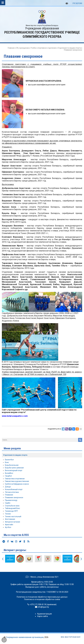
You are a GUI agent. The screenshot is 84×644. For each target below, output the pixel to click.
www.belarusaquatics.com (15, 416)
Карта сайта (42, 616)
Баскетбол (9, 460)
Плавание (9, 495)
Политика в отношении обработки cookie (42, 599)
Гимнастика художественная (17, 481)
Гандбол (8, 476)
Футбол (8, 527)
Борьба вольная (12, 465)
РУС (74, 3)
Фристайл (9, 525)
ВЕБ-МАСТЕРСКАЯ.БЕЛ (71, 637)
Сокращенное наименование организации (25, 637)
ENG (81, 3)
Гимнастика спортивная (15, 479)
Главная (11, 48)
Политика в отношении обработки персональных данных (42, 597)
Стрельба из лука (12, 506)
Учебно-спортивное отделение (43, 48)
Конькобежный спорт (14, 489)
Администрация (44, 614)
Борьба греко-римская (14, 468)
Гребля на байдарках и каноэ (17, 484)
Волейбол (9, 473)
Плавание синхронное (14, 497)
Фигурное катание (13, 522)
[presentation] (3, 559)
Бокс (7, 462)
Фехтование (10, 519)
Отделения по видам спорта (69, 48)
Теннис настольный (13, 516)
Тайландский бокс (12, 508)
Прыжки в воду (11, 500)
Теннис (8, 514)
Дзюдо (8, 487)
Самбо (8, 503)
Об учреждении (22, 48)
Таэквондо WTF (11, 511)
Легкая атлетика (12, 492)
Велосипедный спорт (14, 470)
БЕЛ (77, 3)
